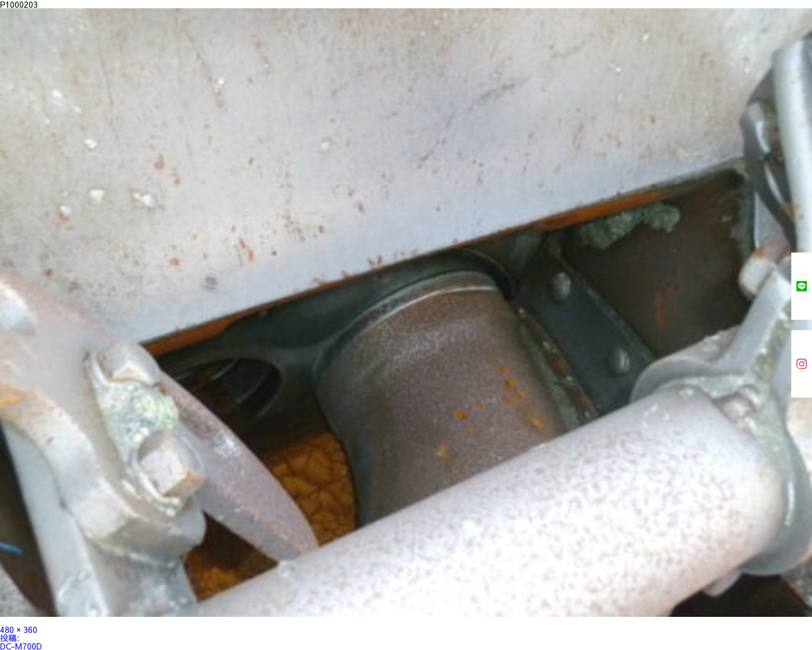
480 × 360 (19, 629)
